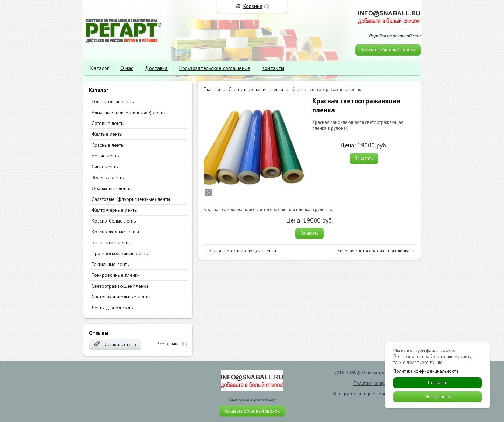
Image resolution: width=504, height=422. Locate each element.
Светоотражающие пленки (120, 286)
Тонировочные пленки (116, 275)
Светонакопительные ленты (121, 297)
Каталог (100, 68)
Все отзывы (169, 344)
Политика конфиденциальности (426, 371)
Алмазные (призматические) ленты (129, 112)
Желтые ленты (107, 134)
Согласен (438, 383)
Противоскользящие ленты (120, 253)
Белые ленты (106, 156)
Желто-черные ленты (115, 210)
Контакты (273, 68)
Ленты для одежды (113, 308)
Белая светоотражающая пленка (243, 251)
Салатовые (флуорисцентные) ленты (131, 199)
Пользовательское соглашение (215, 68)
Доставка (156, 68)
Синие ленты (105, 167)
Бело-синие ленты (111, 242)
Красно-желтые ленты (115, 232)
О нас (127, 68)
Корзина (253, 6)
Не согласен (438, 397)
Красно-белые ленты (114, 221)
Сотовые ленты (108, 123)
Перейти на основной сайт (395, 36)
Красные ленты (108, 145)
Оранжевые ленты (111, 188)
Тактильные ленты (111, 264)
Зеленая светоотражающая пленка (373, 251)
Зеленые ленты (108, 177)
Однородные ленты (113, 101)
